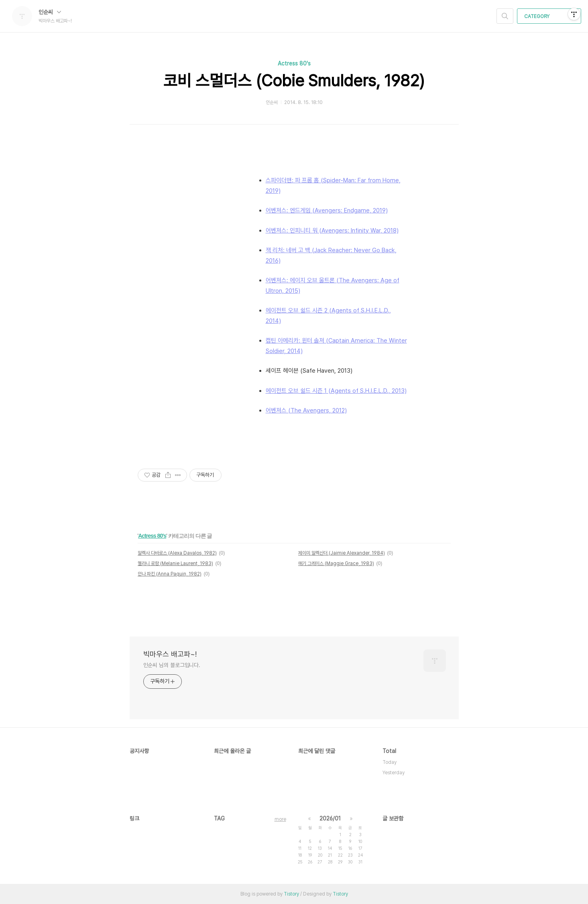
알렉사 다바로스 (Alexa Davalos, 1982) (177, 553)
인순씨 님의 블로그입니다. (172, 665)
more (280, 819)
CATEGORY (550, 16)
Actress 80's (294, 63)
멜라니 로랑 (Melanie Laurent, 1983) (175, 563)
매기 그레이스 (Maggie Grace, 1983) (336, 563)
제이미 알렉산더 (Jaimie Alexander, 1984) (342, 553)
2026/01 (330, 818)
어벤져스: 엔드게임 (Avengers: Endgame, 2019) (327, 210)
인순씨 (50, 12)
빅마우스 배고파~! (170, 654)
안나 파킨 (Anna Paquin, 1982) (170, 574)
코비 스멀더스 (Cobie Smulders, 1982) (294, 81)
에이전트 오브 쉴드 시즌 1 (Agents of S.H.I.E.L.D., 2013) (336, 391)
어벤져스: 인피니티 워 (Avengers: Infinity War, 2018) (332, 231)
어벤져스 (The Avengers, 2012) (306, 410)
